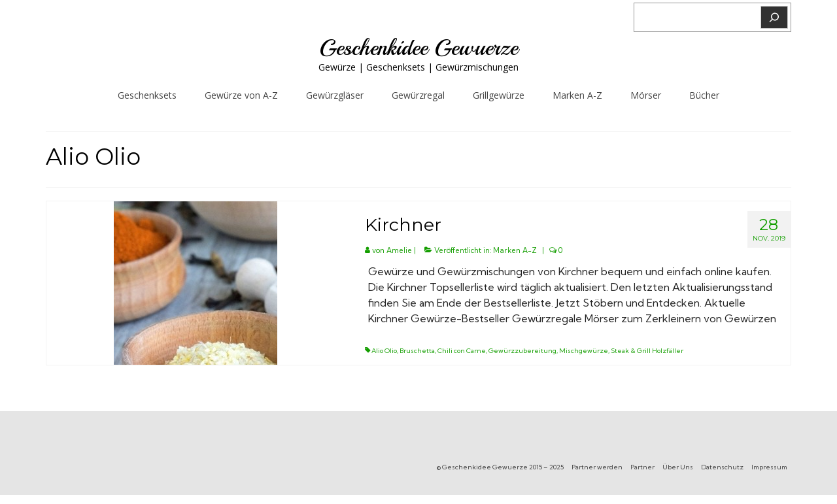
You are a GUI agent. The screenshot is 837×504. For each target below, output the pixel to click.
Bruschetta (417, 351)
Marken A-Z (515, 250)
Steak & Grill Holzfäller (647, 351)
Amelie (399, 250)
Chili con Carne (462, 351)
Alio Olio (384, 351)
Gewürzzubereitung (522, 351)
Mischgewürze (584, 351)
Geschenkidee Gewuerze (418, 48)
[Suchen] (774, 17)
